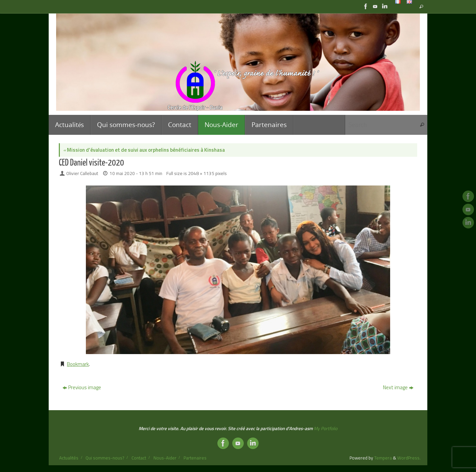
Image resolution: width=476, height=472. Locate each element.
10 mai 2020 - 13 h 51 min (136, 173)
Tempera (383, 458)
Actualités (69, 458)
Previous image (82, 387)
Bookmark (78, 364)
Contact (139, 458)
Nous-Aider (165, 458)
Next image (398, 387)
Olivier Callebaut (82, 173)
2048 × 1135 (201, 173)
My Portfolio (326, 428)
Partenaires (195, 458)
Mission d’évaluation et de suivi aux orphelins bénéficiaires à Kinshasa (144, 150)
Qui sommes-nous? (105, 458)
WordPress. (409, 458)
